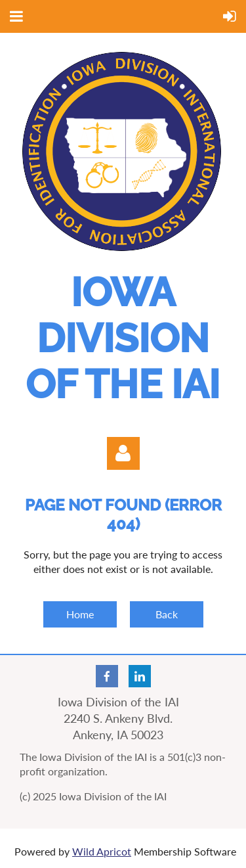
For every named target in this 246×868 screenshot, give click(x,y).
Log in (123, 453)
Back (167, 614)
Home (80, 614)
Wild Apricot (102, 851)
